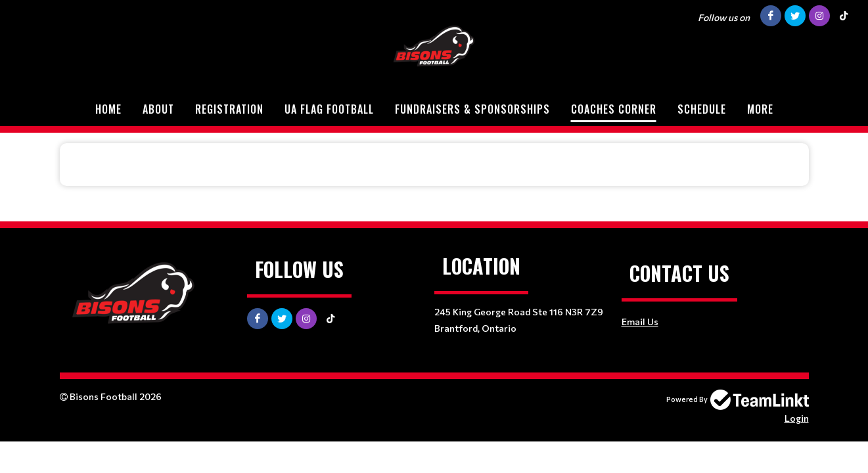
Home (108, 109)
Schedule (702, 109)
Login (797, 418)
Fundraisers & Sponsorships (472, 109)
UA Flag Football (329, 109)
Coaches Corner (614, 109)
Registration (229, 109)
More (760, 109)
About (158, 109)
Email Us (640, 322)
